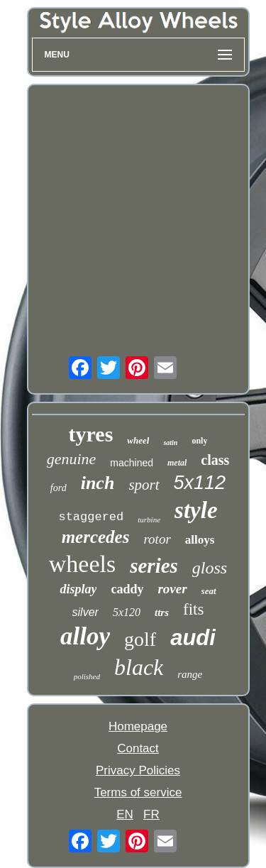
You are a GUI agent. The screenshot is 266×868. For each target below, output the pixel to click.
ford (59, 488)
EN (125, 814)
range (190, 674)
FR (151, 814)
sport (144, 485)
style (196, 510)
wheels (82, 564)
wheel (138, 440)
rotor (157, 539)
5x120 (127, 612)
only (199, 441)
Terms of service (138, 792)
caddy (127, 589)
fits (193, 609)
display (78, 589)
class (215, 460)
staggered (91, 517)
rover (172, 589)
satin (170, 443)
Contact (138, 748)
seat (209, 591)
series (154, 566)
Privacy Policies (138, 770)
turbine (149, 520)
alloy (85, 636)
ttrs (162, 612)
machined (132, 463)
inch (98, 483)
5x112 (200, 483)
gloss (210, 568)
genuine (72, 459)
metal (177, 463)
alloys (200, 540)
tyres (91, 434)
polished (87, 676)
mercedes (96, 537)
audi (193, 638)
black (139, 667)
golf (140, 639)
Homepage (138, 726)
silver (85, 612)
